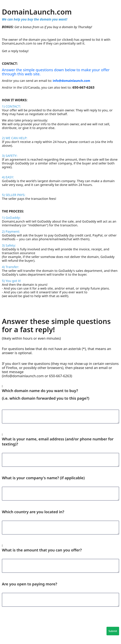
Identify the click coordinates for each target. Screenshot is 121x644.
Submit (113, 631)
